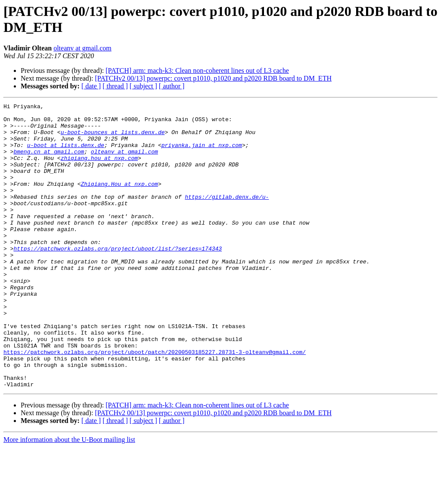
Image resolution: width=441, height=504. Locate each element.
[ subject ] (143, 86)
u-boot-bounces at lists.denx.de (113, 138)
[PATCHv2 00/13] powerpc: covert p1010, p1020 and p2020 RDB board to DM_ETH (213, 78)
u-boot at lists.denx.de (66, 154)
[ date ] (91, 86)
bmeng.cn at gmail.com (49, 162)
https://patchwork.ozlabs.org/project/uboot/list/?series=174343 (118, 278)
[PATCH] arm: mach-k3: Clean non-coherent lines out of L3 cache (197, 70)
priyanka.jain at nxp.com (202, 154)
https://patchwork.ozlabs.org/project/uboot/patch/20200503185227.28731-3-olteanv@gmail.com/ (155, 402)
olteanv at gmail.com (82, 48)
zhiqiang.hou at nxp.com (99, 169)
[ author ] (172, 86)
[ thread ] (115, 86)
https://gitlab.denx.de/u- (227, 216)
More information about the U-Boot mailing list (69, 496)
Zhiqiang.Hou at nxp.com (119, 200)
